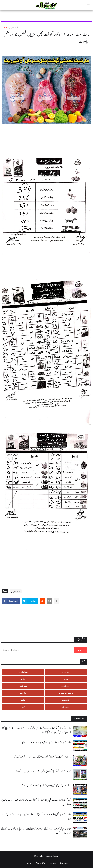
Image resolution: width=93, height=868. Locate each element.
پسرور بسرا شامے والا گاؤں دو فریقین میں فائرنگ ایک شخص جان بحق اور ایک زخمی (42, 757)
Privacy (52, 863)
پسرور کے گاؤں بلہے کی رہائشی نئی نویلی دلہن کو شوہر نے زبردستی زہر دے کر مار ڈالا (43, 771)
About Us (40, 863)
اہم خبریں (13, 27)
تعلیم (66, 679)
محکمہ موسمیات (66, 693)
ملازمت (23, 693)
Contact (64, 863)
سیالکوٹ (23, 686)
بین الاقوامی (23, 672)
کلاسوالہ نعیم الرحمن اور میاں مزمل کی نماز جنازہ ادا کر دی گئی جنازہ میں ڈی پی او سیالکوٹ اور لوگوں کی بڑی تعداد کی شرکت (36, 831)
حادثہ (23, 679)
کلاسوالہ (66, 707)
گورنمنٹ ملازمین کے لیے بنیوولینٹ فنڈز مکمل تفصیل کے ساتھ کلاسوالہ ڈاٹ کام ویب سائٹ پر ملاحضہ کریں (36, 802)
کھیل (23, 707)
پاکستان (66, 700)
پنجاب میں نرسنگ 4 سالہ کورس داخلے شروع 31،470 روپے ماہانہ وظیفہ (46, 742)
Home (4, 27)
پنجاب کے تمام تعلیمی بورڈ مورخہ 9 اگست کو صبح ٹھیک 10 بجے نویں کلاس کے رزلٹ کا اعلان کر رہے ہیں (36, 817)
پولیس (23, 700)
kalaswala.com (52, 856)
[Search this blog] (38, 650)
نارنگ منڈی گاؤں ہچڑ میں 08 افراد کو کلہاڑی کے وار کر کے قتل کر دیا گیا (46, 786)
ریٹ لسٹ (66, 686)
